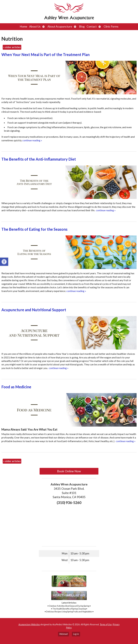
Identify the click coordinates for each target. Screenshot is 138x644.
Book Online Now (69, 471)
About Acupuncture (60, 27)
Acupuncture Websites (29, 624)
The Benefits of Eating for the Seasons (34, 229)
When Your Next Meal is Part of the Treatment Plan (46, 55)
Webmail (63, 634)
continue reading (32, 140)
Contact (92, 27)
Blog (82, 27)
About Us (35, 27)
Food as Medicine (16, 387)
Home (23, 27)
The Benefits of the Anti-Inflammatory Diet (39, 159)
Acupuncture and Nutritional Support (34, 310)
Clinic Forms (111, 27)
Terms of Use (106, 624)
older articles (12, 47)
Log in (76, 634)
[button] (4, 262)
